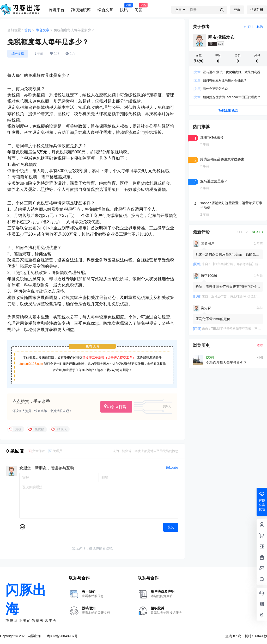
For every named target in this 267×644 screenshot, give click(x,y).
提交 (171, 527)
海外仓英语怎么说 (211, 89)
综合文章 (105, 10)
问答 (138, 7)
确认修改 (172, 468)
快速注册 (257, 10)
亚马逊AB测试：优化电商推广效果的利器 (227, 72)
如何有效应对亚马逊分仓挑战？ (220, 80)
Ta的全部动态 (228, 110)
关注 (248, 27)
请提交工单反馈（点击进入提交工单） (109, 358)
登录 (237, 10)
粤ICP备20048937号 (62, 636)
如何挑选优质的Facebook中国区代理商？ (227, 97)
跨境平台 (57, 10)
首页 (28, 30)
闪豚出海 (34, 636)
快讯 (124, 7)
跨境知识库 (81, 10)
